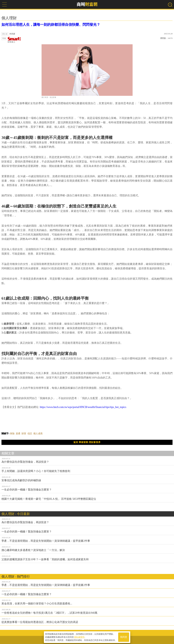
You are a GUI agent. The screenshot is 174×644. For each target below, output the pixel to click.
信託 (30, 433)
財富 (24, 433)
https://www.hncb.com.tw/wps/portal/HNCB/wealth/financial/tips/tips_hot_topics (83, 407)
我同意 (124, 637)
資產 (18, 433)
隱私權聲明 (79, 637)
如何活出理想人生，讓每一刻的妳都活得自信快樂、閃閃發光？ (51, 25)
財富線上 (14, 40)
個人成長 (38, 433)
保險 (12, 433)
